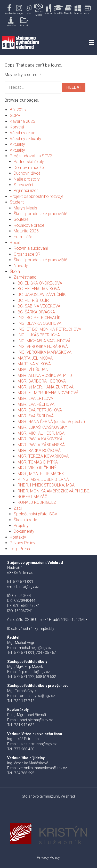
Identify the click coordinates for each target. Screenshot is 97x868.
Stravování (23, 185)
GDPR (15, 115)
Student (17, 202)
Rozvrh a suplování (31, 248)
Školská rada (25, 520)
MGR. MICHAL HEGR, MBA (41, 433)
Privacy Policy (23, 543)
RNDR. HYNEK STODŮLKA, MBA (46, 485)
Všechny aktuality (26, 139)
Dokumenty (24, 531)
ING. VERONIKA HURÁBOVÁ (43, 347)
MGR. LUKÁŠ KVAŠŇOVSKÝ (42, 427)
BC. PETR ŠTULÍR (33, 300)
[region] (49, 15)
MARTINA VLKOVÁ (34, 364)
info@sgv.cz (29, 587)
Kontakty (18, 537)
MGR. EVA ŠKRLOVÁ (36, 416)
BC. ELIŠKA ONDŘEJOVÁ (40, 283)
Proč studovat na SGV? (31, 156)
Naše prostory (27, 179)
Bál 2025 (18, 110)
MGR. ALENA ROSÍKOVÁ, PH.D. (45, 375)
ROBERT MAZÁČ (32, 497)
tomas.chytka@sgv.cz (37, 696)
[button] (10, 10)
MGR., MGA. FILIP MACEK (41, 474)
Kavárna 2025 (22, 121)
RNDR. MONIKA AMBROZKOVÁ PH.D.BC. (54, 491)
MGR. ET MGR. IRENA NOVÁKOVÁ (48, 393)
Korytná (17, 127)
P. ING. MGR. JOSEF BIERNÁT (44, 479)
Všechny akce (23, 133)
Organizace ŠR (27, 254)
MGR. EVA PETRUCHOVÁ (40, 410)
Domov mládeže (29, 168)
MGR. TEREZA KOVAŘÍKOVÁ (43, 456)
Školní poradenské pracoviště (40, 214)
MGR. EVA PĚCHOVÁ (36, 404)
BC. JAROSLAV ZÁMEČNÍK (42, 294)
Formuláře (23, 237)
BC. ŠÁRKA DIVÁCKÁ (36, 312)
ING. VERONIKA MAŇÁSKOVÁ (45, 352)
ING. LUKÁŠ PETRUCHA (39, 335)
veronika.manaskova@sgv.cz (43, 768)
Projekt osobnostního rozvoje (37, 196)
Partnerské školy (29, 162)
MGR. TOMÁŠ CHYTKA (38, 462)
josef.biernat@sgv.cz (36, 720)
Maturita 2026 (26, 231)
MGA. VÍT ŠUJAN (33, 370)
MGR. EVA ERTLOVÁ (35, 398)
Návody (21, 266)
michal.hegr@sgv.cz (35, 648)
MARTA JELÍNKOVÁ (35, 358)
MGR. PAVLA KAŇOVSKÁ (40, 439)
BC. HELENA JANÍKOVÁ (39, 289)
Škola (15, 271)
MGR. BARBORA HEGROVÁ (42, 381)
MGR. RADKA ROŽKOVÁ (39, 451)
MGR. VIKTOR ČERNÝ (37, 468)
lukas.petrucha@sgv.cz (38, 744)
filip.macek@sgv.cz (34, 672)
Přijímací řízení (26, 190)
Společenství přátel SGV (35, 514)
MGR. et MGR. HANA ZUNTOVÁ (46, 387)
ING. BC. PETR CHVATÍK (39, 318)
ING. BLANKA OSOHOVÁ (39, 323)
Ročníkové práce (29, 225)
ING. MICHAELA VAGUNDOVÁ (44, 341)
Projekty (21, 526)
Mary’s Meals (25, 208)
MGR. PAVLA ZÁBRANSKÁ (41, 445)
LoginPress (20, 549)
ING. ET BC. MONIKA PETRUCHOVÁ (49, 329)
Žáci (18, 508)
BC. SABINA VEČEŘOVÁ (39, 306)
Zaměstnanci (25, 277)
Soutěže (21, 219)
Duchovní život (27, 173)
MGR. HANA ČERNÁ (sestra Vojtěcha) (51, 422)
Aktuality (17, 144)
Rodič (15, 243)
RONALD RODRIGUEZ (37, 502)
